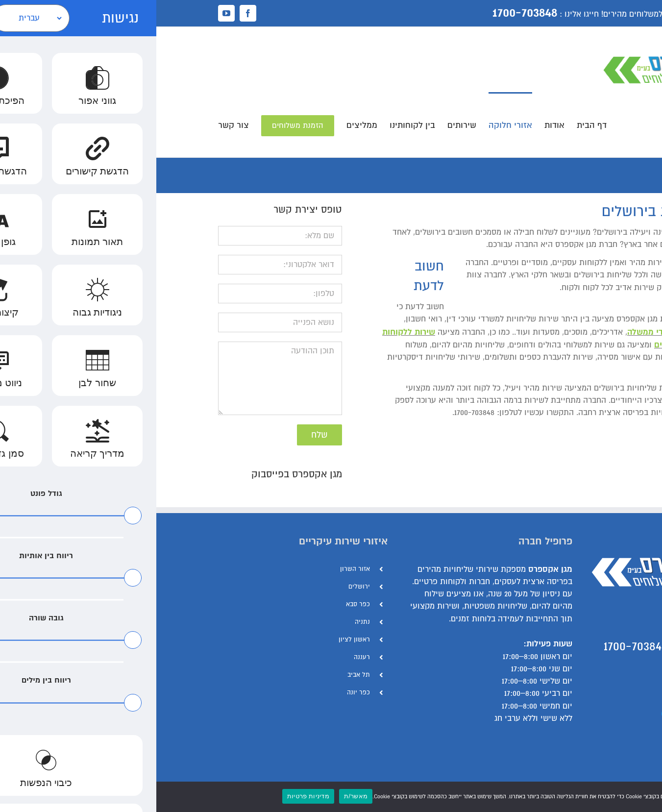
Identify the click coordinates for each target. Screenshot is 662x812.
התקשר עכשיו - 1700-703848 (524, 646)
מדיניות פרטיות (152, 796)
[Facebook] (596, 779)
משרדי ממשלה (497, 332)
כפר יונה (202, 692)
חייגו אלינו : (423, 14)
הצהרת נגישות (576, 712)
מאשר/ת (199, 796)
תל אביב (202, 675)
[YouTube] (581, 779)
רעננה (206, 657)
